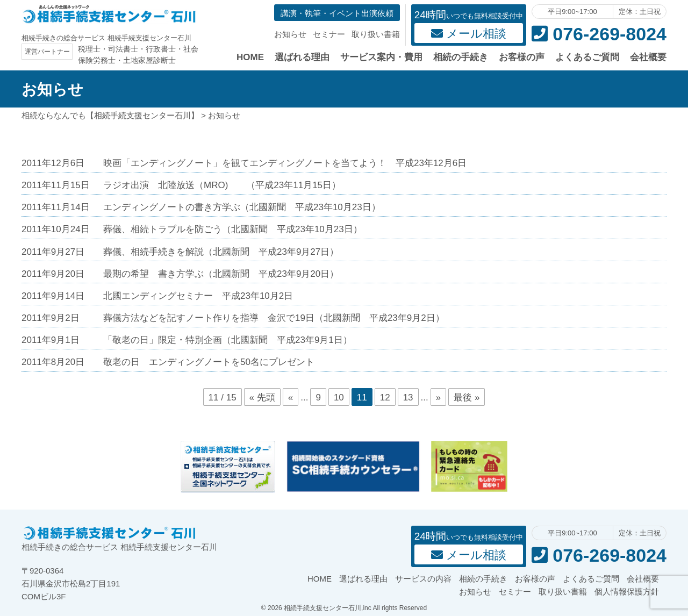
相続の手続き (461, 57)
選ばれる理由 (302, 57)
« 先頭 (262, 397)
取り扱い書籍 (376, 34)
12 (385, 397)
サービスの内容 (423, 579)
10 (339, 397)
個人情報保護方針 (627, 592)
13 (408, 397)
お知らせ (290, 34)
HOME (250, 57)
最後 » (467, 397)
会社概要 (648, 57)
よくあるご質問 (587, 57)
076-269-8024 (599, 34)
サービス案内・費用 (381, 57)
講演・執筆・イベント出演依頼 (337, 13)
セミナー (329, 34)
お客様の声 (522, 57)
